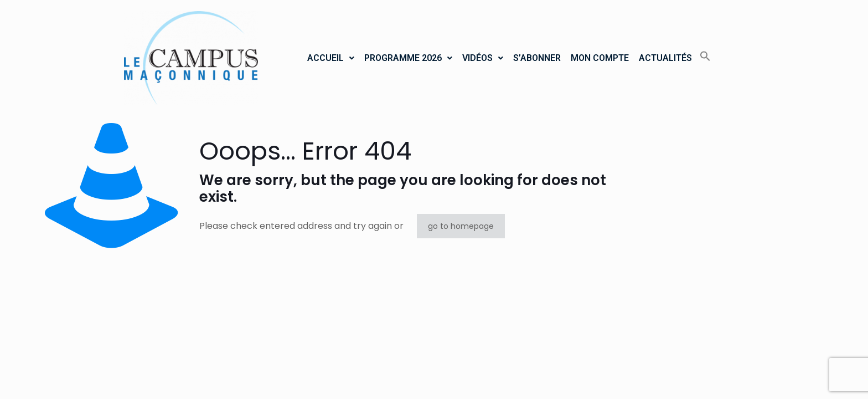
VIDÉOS (483, 58)
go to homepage (461, 226)
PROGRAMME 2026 (408, 58)
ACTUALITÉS (665, 58)
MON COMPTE (600, 58)
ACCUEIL (331, 58)
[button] (331, 58)
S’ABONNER (537, 58)
